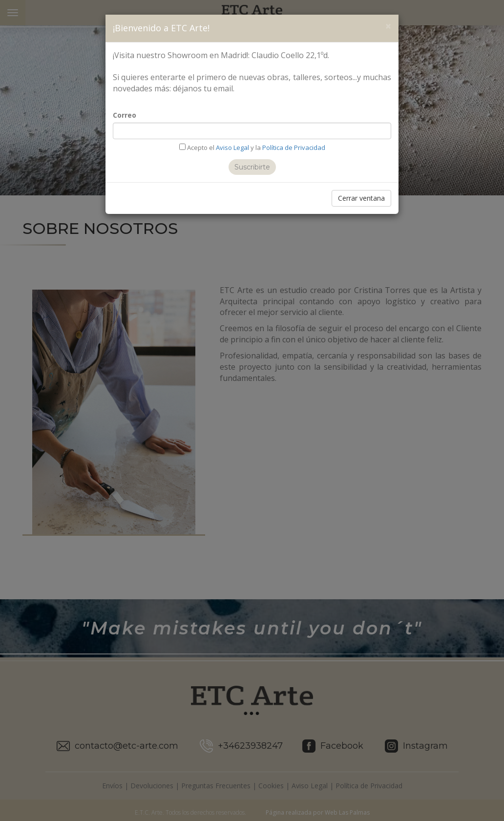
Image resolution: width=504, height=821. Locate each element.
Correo (125, 115)
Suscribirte (252, 167)
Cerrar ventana (361, 198)
